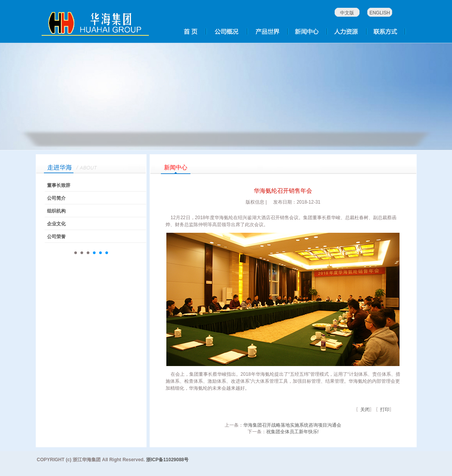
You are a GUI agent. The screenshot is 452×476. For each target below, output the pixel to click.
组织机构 (56, 211)
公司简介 (56, 198)
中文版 (347, 13)
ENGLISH (380, 13)
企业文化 (56, 224)
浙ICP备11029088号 (167, 460)
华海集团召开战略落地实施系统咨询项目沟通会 (292, 425)
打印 (385, 410)
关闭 (365, 410)
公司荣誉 (56, 237)
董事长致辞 (59, 185)
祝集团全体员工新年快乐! (292, 432)
